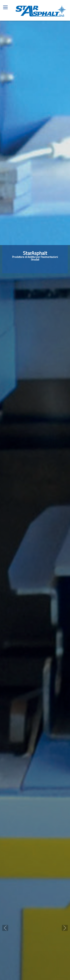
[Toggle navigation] (5, 5)
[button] (5, 928)
